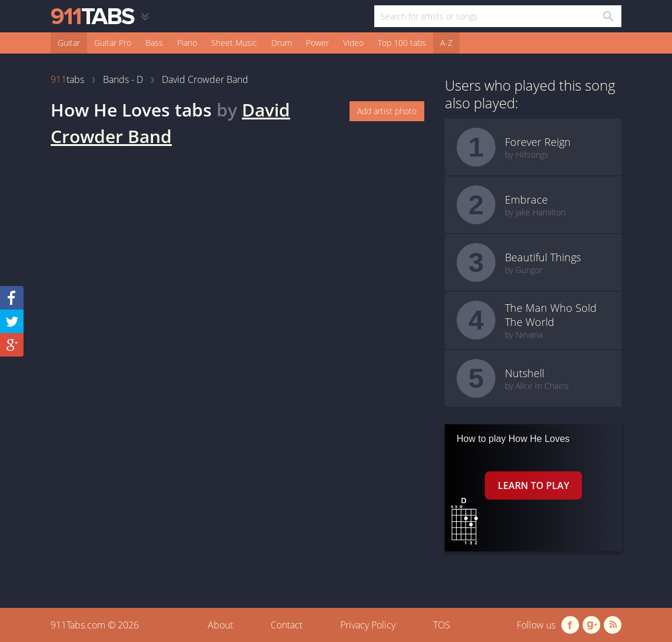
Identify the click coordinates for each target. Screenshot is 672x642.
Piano (187, 43)
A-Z (446, 43)
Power (317, 43)
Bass (154, 43)
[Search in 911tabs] (608, 16)
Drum (282, 43)
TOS (442, 625)
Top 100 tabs (402, 43)
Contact (287, 625)
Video (353, 43)
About (220, 625)
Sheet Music (234, 43)
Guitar (69, 43)
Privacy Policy (368, 625)
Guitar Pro (113, 43)
